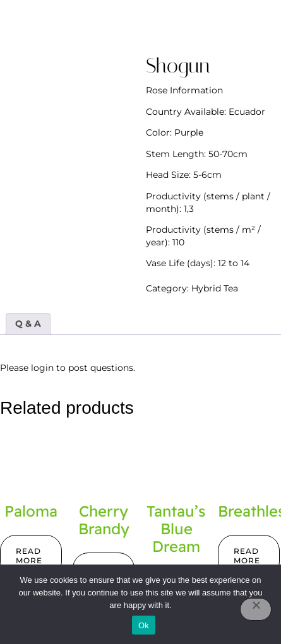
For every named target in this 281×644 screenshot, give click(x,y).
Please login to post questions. (68, 368)
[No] (256, 609)
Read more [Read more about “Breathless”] (247, 556)
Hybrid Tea (215, 288)
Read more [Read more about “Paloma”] (29, 556)
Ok (144, 625)
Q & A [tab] (28, 324)
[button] (208, 26)
